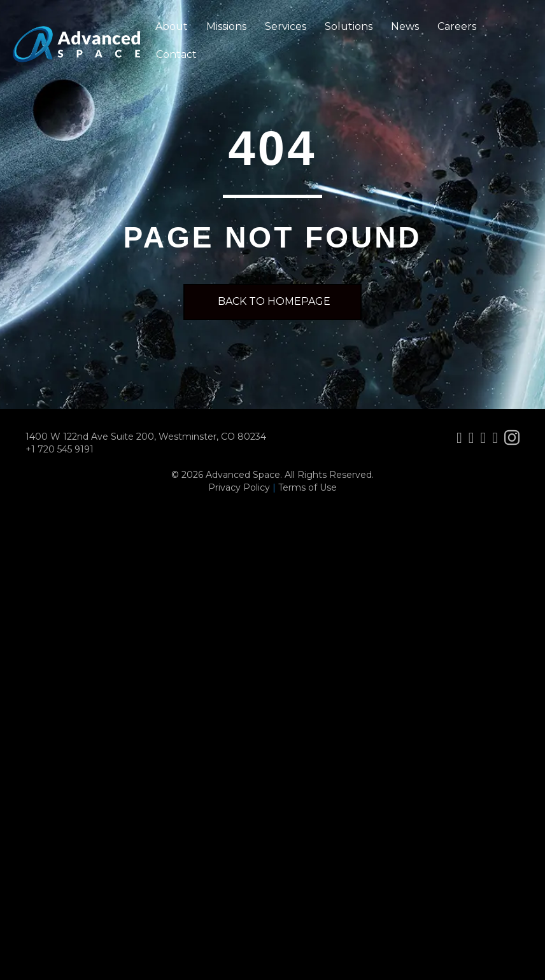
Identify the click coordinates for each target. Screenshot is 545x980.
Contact (176, 54)
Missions (226, 26)
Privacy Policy (239, 487)
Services (286, 26)
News (405, 26)
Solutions (349, 26)
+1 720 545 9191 (60, 449)
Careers (457, 26)
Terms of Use (308, 487)
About (172, 26)
